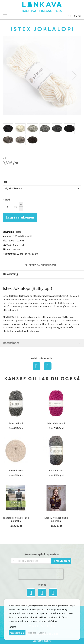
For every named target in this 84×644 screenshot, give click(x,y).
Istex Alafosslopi (56, 423)
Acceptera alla (17, 633)
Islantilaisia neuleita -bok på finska (16, 519)
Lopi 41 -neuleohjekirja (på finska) (56, 519)
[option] (8, 129)
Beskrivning (10, 274)
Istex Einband (56, 470)
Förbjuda (32, 633)
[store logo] (42, 7)
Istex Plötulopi (16, 470)
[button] (74, 75)
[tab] (42, 275)
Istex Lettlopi (16, 423)
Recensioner (11, 343)
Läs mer (12, 627)
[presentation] (41, 574)
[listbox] (42, 135)
